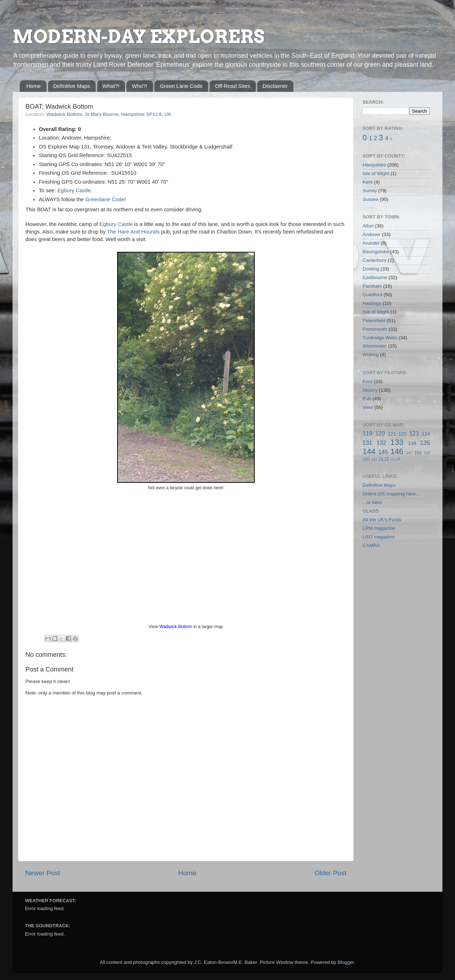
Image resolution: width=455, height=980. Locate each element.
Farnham (372, 286)
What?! (111, 86)
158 (427, 453)
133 (397, 442)
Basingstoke (376, 252)
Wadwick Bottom (176, 627)
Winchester (375, 346)
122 (403, 434)
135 (425, 443)
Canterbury (375, 260)
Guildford (372, 295)
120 (380, 433)
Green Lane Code (181, 86)
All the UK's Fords (382, 520)
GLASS (371, 511)
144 (369, 451)
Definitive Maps (72, 86)
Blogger (346, 962)
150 (418, 453)
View (368, 407)
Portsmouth (375, 329)
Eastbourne (375, 277)
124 (426, 434)
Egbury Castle (74, 190)
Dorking (371, 269)
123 (414, 433)
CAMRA (371, 545)
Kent (368, 182)
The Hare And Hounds (133, 232)
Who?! (140, 86)
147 (409, 453)
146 (397, 451)
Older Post (331, 873)
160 (366, 459)
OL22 (384, 459)
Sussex (370, 199)
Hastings (372, 303)
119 (367, 433)
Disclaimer (275, 86)
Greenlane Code (105, 199)
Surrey (370, 191)
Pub (367, 399)
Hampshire (374, 165)
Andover (372, 234)
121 (392, 434)
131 (367, 443)
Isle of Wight (376, 173)
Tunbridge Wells (380, 338)
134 (412, 443)
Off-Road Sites (233, 86)
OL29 (395, 459)
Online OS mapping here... (391, 494)
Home (34, 86)
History (370, 390)
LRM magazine (379, 528)
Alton (368, 226)
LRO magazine (379, 537)
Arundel (371, 243)
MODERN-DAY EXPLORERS (138, 37)
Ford (368, 381)
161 (374, 459)
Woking (371, 355)
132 (381, 443)
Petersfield (374, 321)
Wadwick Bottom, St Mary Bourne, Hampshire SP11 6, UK (109, 114)
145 (383, 452)
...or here (372, 502)
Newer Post (43, 873)
